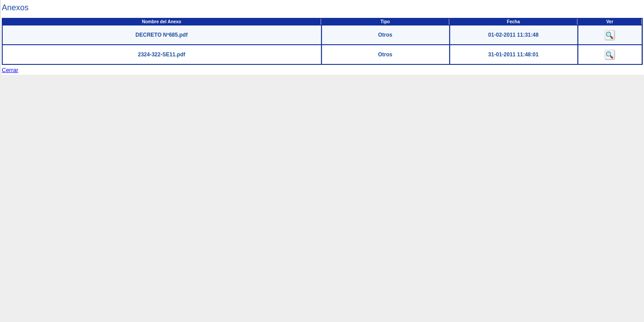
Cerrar (10, 70)
